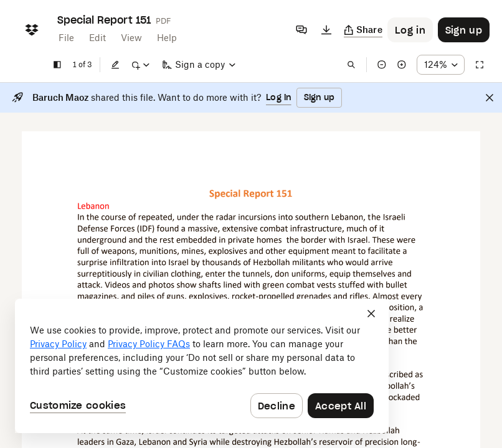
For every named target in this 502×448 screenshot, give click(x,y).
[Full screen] (480, 65)
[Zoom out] (382, 65)
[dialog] (202, 366)
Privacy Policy (58, 344)
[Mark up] (140, 65)
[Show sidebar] (57, 65)
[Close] (490, 98)
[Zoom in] (402, 65)
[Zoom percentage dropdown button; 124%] (441, 65)
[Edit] (115, 65)
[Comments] (301, 30)
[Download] (326, 30)
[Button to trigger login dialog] (410, 30)
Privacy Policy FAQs (149, 344)
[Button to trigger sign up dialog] (464, 30)
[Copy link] (363, 30)
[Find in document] (351, 65)
